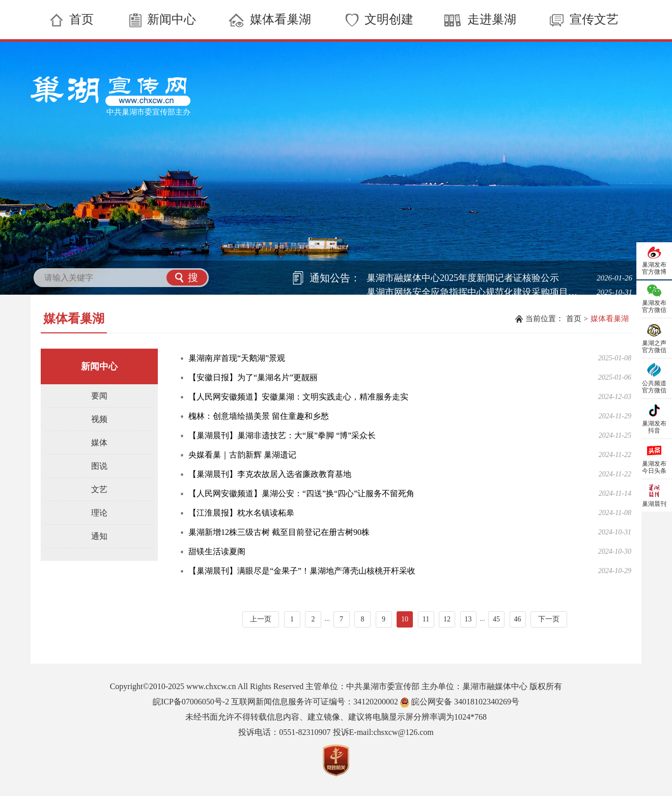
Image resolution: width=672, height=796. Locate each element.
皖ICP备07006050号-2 (191, 702)
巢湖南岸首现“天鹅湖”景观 (237, 358)
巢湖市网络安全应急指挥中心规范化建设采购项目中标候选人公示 (476, 292)
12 (447, 619)
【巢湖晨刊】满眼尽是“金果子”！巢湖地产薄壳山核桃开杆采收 (302, 571)
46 (518, 619)
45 (496, 619)
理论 (99, 513)
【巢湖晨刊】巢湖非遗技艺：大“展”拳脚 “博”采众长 (282, 435)
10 (405, 619)
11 (426, 619)
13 (468, 619)
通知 (99, 536)
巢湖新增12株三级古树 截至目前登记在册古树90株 (279, 532)
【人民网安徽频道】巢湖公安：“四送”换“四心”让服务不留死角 (301, 493)
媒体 (99, 443)
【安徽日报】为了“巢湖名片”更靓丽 (253, 377)
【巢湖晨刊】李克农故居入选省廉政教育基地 (270, 474)
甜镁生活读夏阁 (217, 551)
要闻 (99, 396)
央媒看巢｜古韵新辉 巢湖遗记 (242, 455)
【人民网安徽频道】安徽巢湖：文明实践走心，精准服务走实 (298, 397)
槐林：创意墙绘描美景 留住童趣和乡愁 (259, 416)
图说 (99, 466)
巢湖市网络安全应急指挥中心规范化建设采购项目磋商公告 (476, 306)
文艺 (99, 489)
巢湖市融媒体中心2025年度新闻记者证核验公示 (463, 278)
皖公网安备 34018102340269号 (460, 702)
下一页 (549, 619)
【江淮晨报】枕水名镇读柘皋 (241, 513)
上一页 (261, 619)
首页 (574, 319)
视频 (99, 419)
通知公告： (335, 278)
